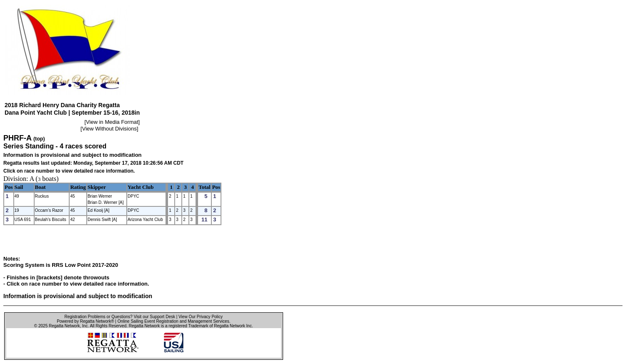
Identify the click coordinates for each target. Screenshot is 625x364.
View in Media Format (112, 122)
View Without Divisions (109, 129)
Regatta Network (64, 326)
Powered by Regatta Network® (85, 321)
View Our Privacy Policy (201, 317)
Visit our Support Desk (154, 317)
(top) (39, 139)
